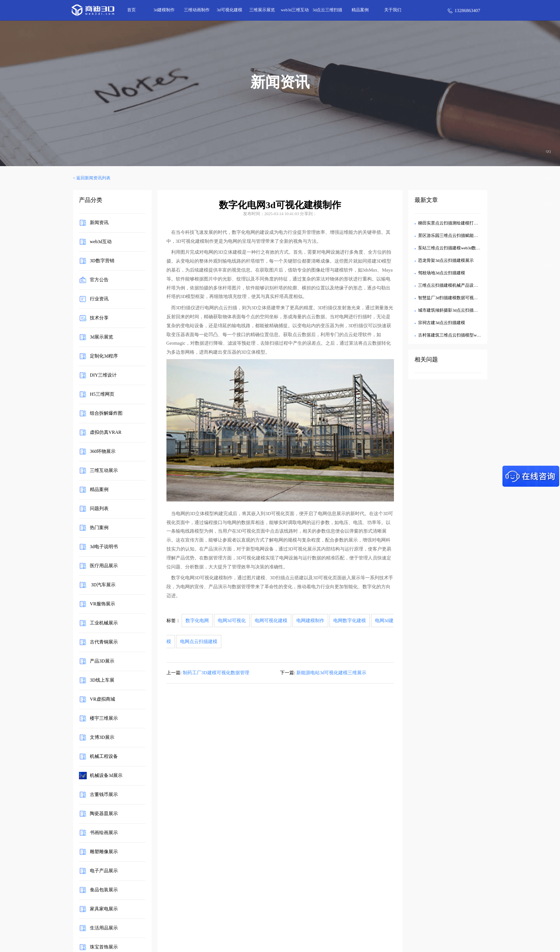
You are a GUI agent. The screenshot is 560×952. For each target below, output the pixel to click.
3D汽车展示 (103, 585)
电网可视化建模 (271, 621)
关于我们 (393, 10)
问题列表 (99, 508)
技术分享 (99, 318)
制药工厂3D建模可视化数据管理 (216, 673)
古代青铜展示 (104, 642)
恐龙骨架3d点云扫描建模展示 (446, 260)
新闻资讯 (99, 223)
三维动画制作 (197, 10)
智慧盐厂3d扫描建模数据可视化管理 (452, 298)
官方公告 (99, 280)
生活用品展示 (104, 928)
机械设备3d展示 (106, 775)
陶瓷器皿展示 (104, 813)
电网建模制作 (310, 621)
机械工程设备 (104, 756)
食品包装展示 (104, 890)
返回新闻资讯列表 (93, 178)
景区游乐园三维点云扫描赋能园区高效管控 (459, 236)
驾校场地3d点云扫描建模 (442, 273)
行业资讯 (99, 299)
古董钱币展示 (104, 794)
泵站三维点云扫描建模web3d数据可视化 (456, 248)
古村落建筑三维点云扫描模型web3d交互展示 (460, 335)
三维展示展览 (262, 10)
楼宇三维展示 (104, 718)
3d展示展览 (101, 337)
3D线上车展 (102, 680)
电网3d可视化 (232, 621)
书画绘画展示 (104, 833)
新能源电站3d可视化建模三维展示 (331, 673)
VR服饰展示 (102, 604)
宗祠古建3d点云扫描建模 (442, 323)
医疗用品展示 (104, 566)
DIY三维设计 (103, 375)
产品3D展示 (102, 661)
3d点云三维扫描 (328, 10)
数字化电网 (197, 621)
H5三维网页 (102, 394)
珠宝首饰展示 (104, 947)
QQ (549, 151)
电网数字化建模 (350, 621)
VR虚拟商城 (102, 699)
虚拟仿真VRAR (106, 432)
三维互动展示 (104, 470)
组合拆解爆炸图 (106, 413)
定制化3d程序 (104, 356)
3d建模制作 (164, 10)
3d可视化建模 (229, 10)
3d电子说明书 (104, 547)
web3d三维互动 (295, 10)
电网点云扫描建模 (199, 642)
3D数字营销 (102, 261)
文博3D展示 (102, 737)
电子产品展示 (104, 871)
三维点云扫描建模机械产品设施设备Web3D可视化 (465, 285)
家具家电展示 (104, 909)
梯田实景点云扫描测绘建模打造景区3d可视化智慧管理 (469, 223)
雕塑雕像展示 (104, 852)
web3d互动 (101, 242)
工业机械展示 (104, 623)
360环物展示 (103, 451)
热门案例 (99, 528)
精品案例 (360, 10)
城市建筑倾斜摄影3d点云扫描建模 (450, 310)
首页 (131, 10)
